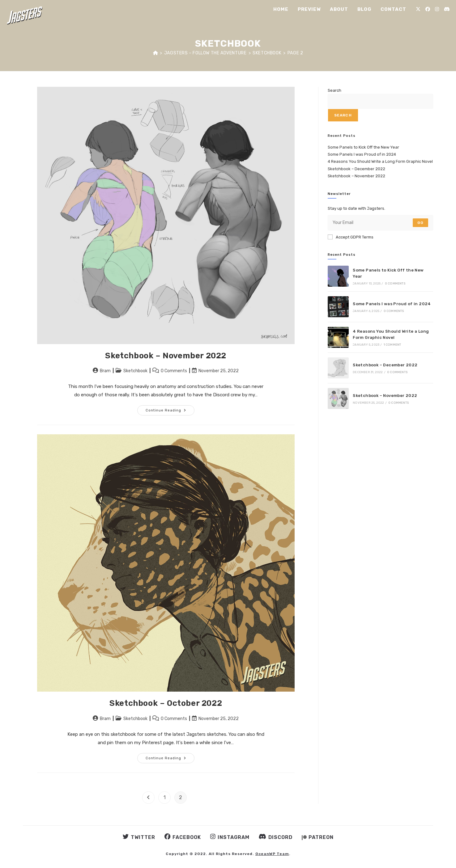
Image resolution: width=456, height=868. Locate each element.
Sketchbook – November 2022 (166, 356)
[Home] (156, 53)
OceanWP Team (272, 854)
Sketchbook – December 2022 (356, 169)
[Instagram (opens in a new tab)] (437, 9)
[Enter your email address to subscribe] (381, 223)
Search (335, 90)
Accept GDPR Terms (351, 237)
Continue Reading (170, 412)
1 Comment (392, 345)
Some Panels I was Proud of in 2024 (362, 154)
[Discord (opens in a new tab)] (447, 9)
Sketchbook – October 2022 (166, 703)
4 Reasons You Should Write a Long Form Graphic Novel (380, 161)
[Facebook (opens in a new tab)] (428, 9)
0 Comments (174, 371)
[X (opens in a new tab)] (418, 9)
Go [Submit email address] (420, 223)
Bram (105, 371)
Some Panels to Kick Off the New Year (363, 147)
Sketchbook (135, 371)
